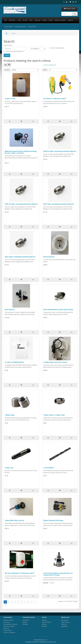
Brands (44, 620)
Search (14, 33)
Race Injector (10, 309)
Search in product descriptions (14, 51)
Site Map (25, 624)
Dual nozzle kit (49, 257)
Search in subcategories (56, 48)
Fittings (45, 20)
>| (6, 605)
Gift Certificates (47, 622)
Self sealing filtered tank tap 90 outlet (58, 309)
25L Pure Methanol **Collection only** (20, 573)
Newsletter (64, 626)
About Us (6, 628)
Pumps (51, 20)
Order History (65, 622)
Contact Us (26, 620)
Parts (31, 20)
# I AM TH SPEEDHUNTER (14, 362)
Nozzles (25, 20)
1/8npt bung (10, 415)
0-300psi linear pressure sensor (55, 362)
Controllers (12, 20)
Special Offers (32, 27)
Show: (45, 70)
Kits (6, 20)
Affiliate (44, 624)
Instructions (7, 622)
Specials (44, 626)
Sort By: (7, 70)
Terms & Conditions (9, 632)
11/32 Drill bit (48, 468)
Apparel (70, 20)
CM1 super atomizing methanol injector (59, 204)
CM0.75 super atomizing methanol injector (21, 204)
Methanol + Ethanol (60, 20)
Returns (25, 622)
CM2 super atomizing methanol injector (20, 257)
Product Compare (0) (50, 65)
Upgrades (38, 20)
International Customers (11, 624)
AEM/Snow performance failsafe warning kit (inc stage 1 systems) (21, 152)
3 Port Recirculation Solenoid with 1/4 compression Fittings (58, 574)
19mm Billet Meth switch (14, 520)
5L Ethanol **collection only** (55, 98)
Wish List (64, 624)
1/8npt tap (9, 468)
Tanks (19, 20)
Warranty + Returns (9, 626)
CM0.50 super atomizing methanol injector (60, 151)
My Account (65, 620)
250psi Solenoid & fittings (53, 520)
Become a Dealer (9, 620)
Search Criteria (8, 45)
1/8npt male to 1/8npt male (54, 415)
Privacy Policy (7, 630)
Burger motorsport (21, 27)
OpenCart (44, 640)
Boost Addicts (9, 27)
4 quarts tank (10, 98)
